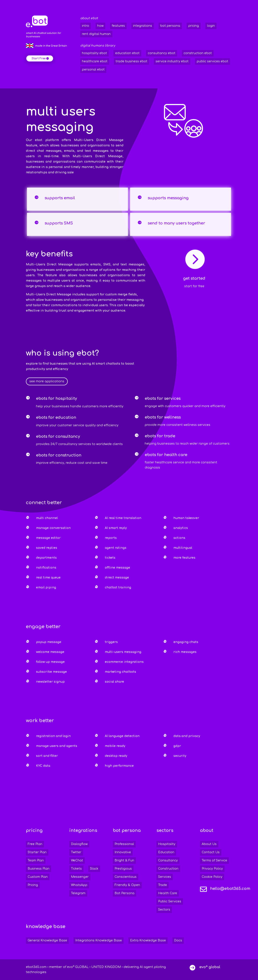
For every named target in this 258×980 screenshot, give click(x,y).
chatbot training (118, 587)
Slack (94, 869)
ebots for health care (166, 455)
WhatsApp (79, 885)
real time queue (48, 578)
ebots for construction (59, 455)
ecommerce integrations (124, 662)
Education (166, 852)
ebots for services (163, 398)
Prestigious (123, 869)
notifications (46, 568)
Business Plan (39, 869)
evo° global (210, 967)
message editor (48, 538)
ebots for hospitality (57, 398)
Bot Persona (124, 893)
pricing (194, 26)
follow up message (50, 662)
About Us (209, 844)
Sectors (164, 910)
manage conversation (53, 528)
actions (179, 538)
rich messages (185, 652)
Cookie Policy (212, 877)
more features (184, 558)
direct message (117, 578)
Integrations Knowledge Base (99, 940)
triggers (111, 642)
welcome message (50, 652)
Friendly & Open (127, 885)
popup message (49, 642)
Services (165, 877)
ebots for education (56, 417)
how (100, 26)
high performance (119, 766)
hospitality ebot (94, 53)
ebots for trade (160, 436)
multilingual (183, 548)
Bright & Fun (124, 860)
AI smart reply (116, 528)
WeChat (77, 860)
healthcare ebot (95, 61)
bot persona (170, 26)
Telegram (78, 893)
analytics (181, 528)
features (118, 26)
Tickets (76, 869)
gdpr (177, 746)
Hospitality (167, 844)
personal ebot (93, 70)
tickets (110, 558)
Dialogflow (79, 844)
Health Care (168, 893)
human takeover (186, 518)
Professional (124, 844)
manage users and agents (57, 746)
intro (86, 26)
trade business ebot (131, 61)
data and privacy (187, 736)
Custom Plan (38, 877)
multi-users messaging (123, 652)
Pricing (33, 885)
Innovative (123, 852)
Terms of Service (214, 860)
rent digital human (96, 34)
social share (114, 682)
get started (194, 278)
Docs (178, 940)
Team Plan (36, 860)
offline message (117, 568)
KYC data (43, 766)
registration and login (53, 736)
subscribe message (51, 672)
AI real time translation (123, 518)
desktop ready (116, 756)
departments (46, 558)
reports (111, 538)
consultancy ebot (162, 53)
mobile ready (115, 746)
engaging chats (186, 642)
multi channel (47, 518)
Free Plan (35, 844)
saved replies (47, 548)
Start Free (39, 58)
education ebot (127, 53)
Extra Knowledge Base (148, 940)
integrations (143, 26)
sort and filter (47, 756)
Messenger (80, 877)
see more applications (47, 381)
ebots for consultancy (58, 436)
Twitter (76, 852)
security (180, 756)
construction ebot (198, 53)
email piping (46, 587)
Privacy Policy (212, 869)
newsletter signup (50, 682)
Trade (163, 885)
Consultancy (168, 860)
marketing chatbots (120, 672)
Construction (168, 869)
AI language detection (122, 736)
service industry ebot (172, 61)
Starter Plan (37, 852)
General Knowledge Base (47, 940)
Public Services (170, 901)
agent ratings (116, 548)
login (211, 26)
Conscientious (126, 877)
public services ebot (212, 61)
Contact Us (211, 852)
